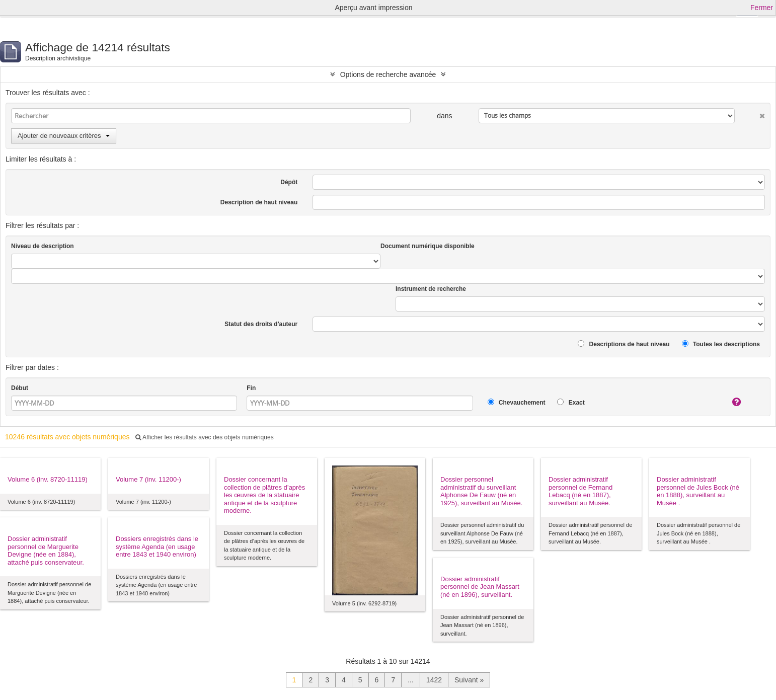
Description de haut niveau (259, 202)
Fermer (762, 8)
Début (20, 388)
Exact (571, 402)
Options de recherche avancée (388, 74)
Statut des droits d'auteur (261, 324)
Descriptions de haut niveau (624, 344)
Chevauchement (517, 402)
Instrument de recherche (431, 289)
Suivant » (469, 680)
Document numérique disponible (428, 246)
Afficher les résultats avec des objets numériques (204, 437)
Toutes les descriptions (721, 344)
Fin (251, 388)
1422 (434, 680)
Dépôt (289, 182)
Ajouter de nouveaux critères (64, 136)
